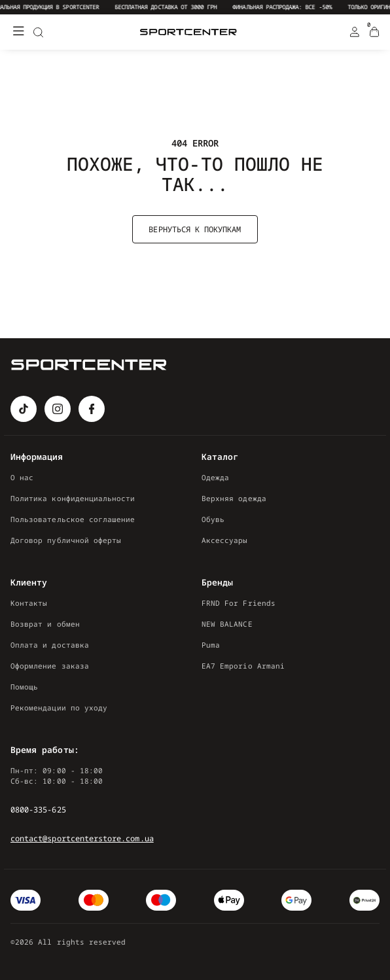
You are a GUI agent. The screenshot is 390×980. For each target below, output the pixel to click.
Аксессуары (225, 540)
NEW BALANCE (227, 624)
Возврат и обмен (45, 624)
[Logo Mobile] (188, 32)
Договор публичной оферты (66, 540)
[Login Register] (355, 32)
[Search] (38, 32)
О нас (22, 477)
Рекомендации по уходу (59, 708)
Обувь (213, 519)
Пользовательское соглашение (73, 519)
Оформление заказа (50, 666)
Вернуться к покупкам (195, 229)
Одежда (215, 477)
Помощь (24, 687)
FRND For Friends (239, 603)
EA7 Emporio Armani (243, 666)
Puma (211, 645)
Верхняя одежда (234, 498)
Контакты (29, 603)
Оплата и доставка (50, 645)
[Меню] (18, 32)
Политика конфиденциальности (73, 498)
